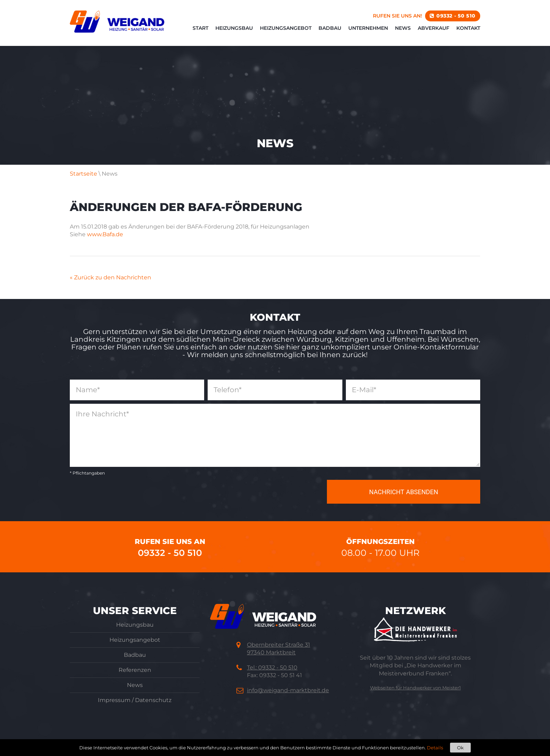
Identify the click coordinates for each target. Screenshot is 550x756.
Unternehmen (368, 28)
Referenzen (135, 670)
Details (435, 748)
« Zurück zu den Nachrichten (110, 277)
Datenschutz (153, 700)
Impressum (114, 700)
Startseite (83, 174)
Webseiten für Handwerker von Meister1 (415, 688)
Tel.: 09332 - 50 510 (272, 668)
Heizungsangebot (286, 28)
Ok (460, 748)
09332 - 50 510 (456, 16)
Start (200, 28)
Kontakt (468, 28)
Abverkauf (434, 28)
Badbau (330, 28)
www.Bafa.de (105, 234)
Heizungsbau (234, 28)
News (403, 28)
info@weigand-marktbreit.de (288, 690)
